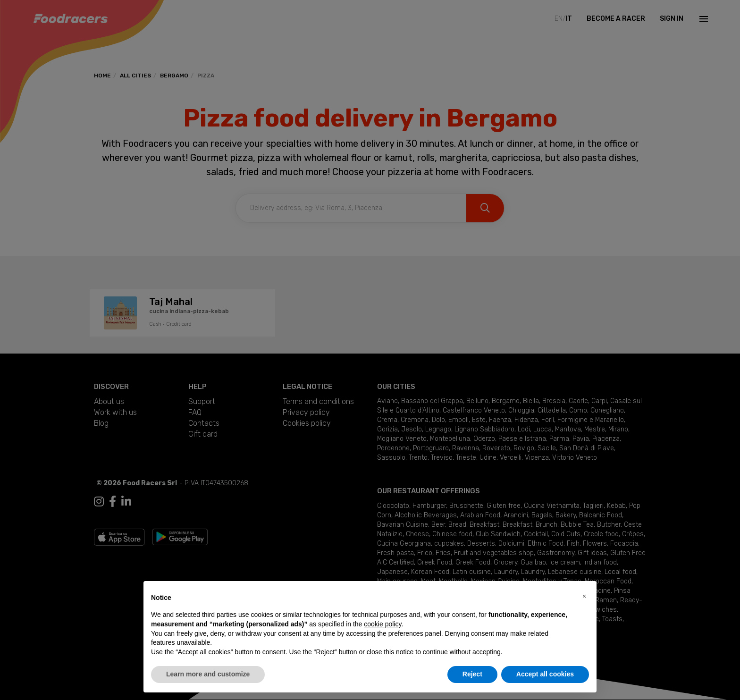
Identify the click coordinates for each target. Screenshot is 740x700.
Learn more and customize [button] (208, 674)
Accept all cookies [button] (545, 674)
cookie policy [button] (383, 624)
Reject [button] (472, 674)
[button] (584, 596)
